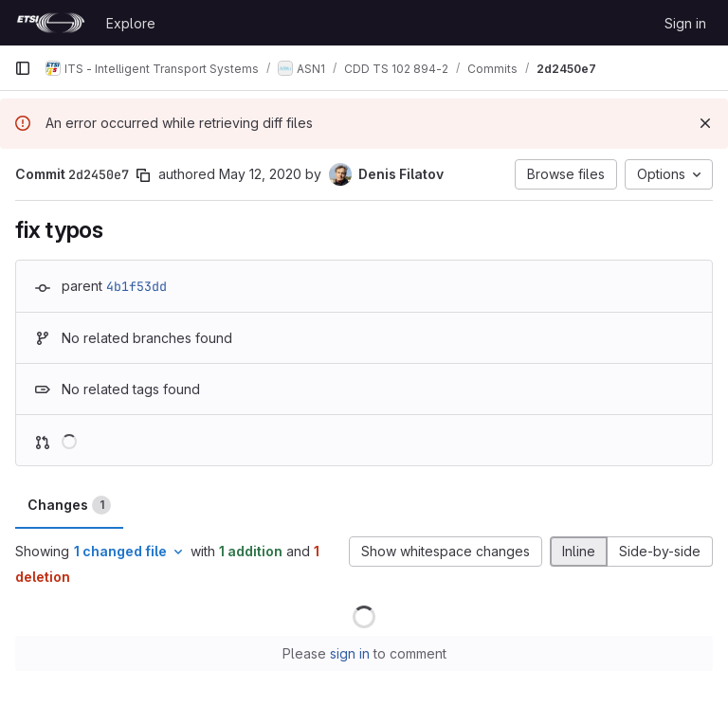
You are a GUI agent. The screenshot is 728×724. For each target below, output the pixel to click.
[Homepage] (51, 23)
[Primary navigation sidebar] (23, 68)
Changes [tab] (69, 505)
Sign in (685, 23)
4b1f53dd (136, 286)
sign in (350, 653)
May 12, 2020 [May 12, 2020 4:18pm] (260, 174)
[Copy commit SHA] (143, 175)
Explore (131, 23)
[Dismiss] (705, 123)
